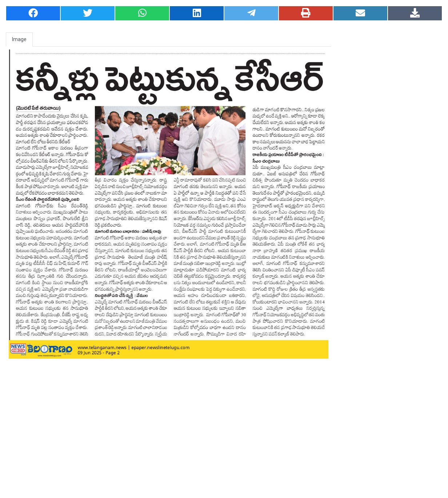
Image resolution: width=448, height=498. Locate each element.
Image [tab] (19, 39)
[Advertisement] (390, 156)
